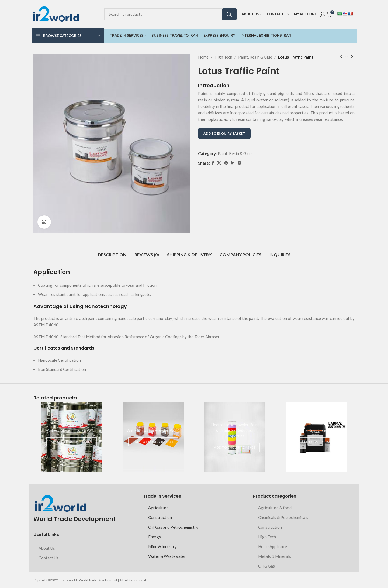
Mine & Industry (162, 546)
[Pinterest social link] (226, 163)
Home (203, 57)
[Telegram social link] (240, 163)
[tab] (112, 252)
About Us (47, 548)
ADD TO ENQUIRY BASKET (224, 133)
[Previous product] (341, 57)
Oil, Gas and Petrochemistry (173, 527)
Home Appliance (273, 546)
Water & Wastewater (167, 556)
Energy (155, 537)
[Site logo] (56, 13)
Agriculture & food (275, 508)
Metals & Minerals (275, 556)
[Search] (170, 14)
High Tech (223, 57)
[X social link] (219, 163)
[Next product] (352, 57)
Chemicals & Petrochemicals (283, 517)
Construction (160, 517)
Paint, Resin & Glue (255, 57)
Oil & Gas (266, 566)
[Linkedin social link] (233, 163)
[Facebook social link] (213, 163)
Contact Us (48, 558)
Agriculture (158, 508)
